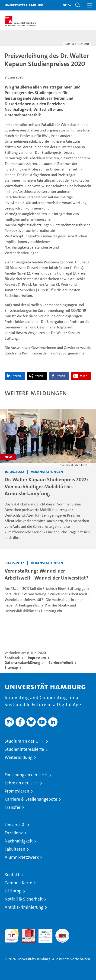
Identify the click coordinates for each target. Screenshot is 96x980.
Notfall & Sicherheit (24, 899)
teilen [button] (17, 376)
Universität (15, 825)
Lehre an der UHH (22, 783)
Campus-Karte (18, 883)
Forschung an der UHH (26, 775)
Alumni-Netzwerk (22, 857)
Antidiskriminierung (24, 907)
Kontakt (12, 875)
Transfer (13, 807)
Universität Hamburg (24, 5)
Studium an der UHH (25, 741)
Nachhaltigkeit (19, 841)
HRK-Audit (43, 934)
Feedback (12, 658)
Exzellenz (14, 833)
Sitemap (11, 667)
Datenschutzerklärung (22, 663)
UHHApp (13, 891)
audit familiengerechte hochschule (12, 936)
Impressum (37, 658)
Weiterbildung (19, 757)
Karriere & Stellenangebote (31, 799)
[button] (66, 5)
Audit (26, 931)
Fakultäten (15, 849)
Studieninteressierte (24, 749)
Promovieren (17, 791)
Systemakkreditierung (62, 931)
